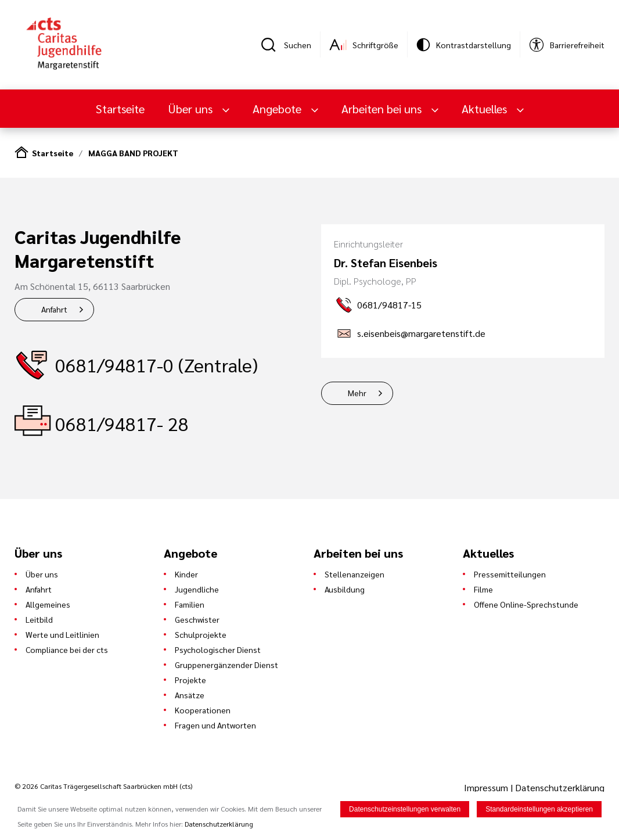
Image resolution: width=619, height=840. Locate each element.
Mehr (357, 393)
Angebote (278, 109)
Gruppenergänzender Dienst (226, 665)
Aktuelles (486, 109)
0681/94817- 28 (122, 423)
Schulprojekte (201, 634)
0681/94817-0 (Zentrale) (156, 365)
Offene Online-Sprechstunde (526, 604)
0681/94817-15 (389, 305)
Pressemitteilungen (510, 574)
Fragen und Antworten (215, 725)
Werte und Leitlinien (62, 634)
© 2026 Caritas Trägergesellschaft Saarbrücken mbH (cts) (103, 786)
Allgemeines (48, 604)
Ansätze (190, 695)
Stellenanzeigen (355, 574)
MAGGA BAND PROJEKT (133, 153)
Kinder (186, 574)
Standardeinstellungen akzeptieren (539, 810)
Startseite (120, 109)
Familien (190, 604)
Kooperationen (203, 710)
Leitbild (39, 619)
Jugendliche (197, 589)
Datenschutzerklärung (560, 787)
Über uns (192, 109)
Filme (483, 589)
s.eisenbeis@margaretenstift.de (421, 333)
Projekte (190, 680)
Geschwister (197, 619)
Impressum (487, 787)
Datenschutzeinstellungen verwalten (405, 810)
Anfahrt (54, 309)
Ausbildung (345, 589)
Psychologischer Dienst (218, 649)
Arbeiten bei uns (383, 109)
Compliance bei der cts (67, 649)
